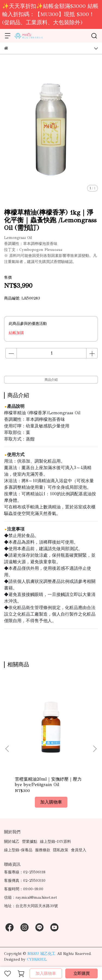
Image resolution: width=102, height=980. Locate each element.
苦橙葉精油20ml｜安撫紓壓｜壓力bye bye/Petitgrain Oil (48, 782)
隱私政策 (61, 850)
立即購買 (82, 973)
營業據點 (30, 842)
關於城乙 (12, 842)
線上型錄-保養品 (18, 850)
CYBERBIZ (37, 959)
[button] (95, 749)
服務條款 (43, 850)
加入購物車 (46, 973)
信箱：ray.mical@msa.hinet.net (30, 897)
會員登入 (79, 850)
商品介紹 (51, 380)
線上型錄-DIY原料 (55, 842)
